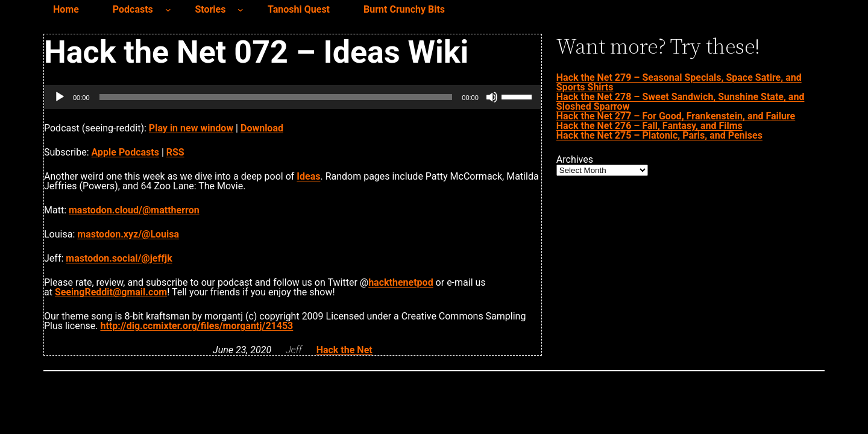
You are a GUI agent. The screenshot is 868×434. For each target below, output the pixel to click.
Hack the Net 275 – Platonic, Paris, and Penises (659, 135)
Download (262, 128)
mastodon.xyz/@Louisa (128, 234)
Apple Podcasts (125, 152)
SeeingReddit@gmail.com (111, 292)
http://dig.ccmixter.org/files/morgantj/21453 (197, 326)
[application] (293, 97)
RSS (175, 152)
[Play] (60, 97)
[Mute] (492, 97)
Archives (575, 160)
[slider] (276, 97)
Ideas (308, 176)
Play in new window (191, 128)
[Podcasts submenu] (168, 10)
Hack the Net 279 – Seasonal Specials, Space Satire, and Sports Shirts (679, 82)
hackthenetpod (401, 282)
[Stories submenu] (241, 10)
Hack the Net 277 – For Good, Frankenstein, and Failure (676, 116)
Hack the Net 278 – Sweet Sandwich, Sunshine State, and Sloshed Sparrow (681, 102)
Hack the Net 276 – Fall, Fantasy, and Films (649, 126)
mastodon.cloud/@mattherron (134, 210)
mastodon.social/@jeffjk (119, 258)
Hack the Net (344, 350)
